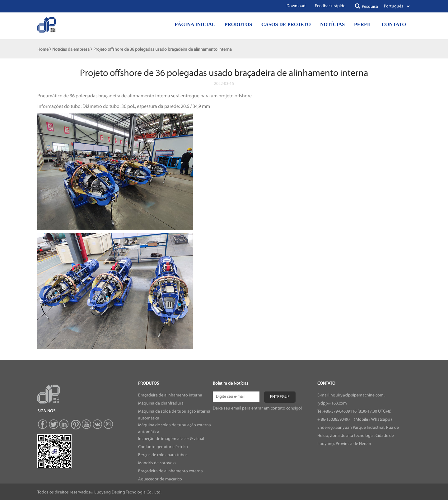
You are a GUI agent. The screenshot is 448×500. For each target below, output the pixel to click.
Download (296, 6)
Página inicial (195, 24)
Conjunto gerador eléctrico (163, 447)
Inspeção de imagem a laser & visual (171, 439)
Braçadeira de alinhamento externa (170, 471)
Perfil (363, 24)
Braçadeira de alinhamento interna (170, 395)
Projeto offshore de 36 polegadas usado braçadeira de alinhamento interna (163, 50)
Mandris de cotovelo (157, 463)
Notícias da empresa (71, 50)
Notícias (332, 24)
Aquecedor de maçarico (160, 479)
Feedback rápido (330, 6)
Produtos (238, 24)
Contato (394, 24)
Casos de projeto (286, 24)
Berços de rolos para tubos (163, 455)
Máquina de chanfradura (161, 403)
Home (43, 50)
